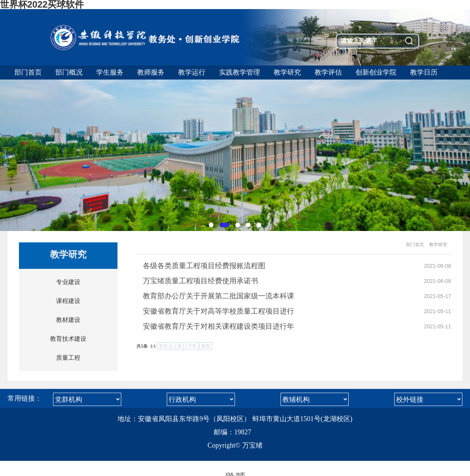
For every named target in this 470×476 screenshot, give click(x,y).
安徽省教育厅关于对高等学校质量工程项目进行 (219, 311)
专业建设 (68, 282)
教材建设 (68, 320)
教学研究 (438, 245)
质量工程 (68, 358)
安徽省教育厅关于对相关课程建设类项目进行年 (219, 326)
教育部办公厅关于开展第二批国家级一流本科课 (219, 296)
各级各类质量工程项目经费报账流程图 (204, 266)
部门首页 (415, 245)
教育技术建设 (68, 339)
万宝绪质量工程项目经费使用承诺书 (201, 281)
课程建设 (68, 301)
